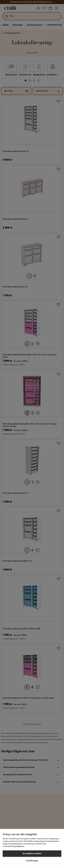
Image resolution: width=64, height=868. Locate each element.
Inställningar (32, 861)
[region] (32, 848)
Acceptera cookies (32, 854)
